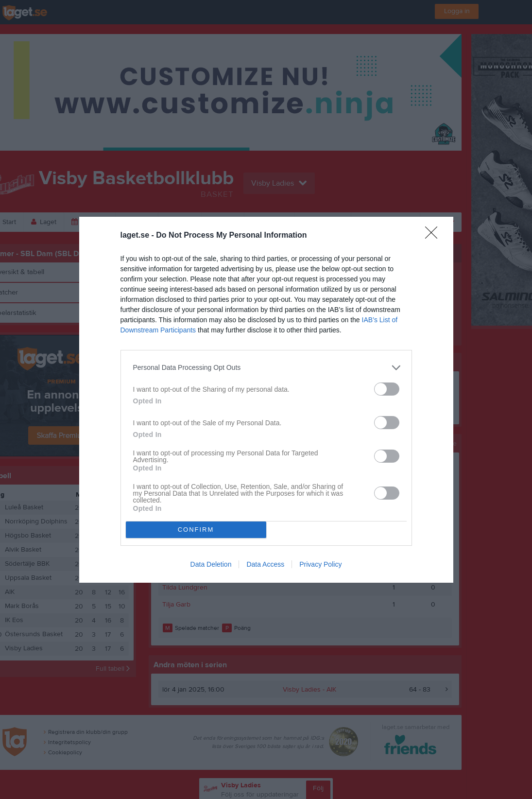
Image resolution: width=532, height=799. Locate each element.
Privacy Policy (320, 564)
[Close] (434, 236)
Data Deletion (211, 564)
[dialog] (266, 400)
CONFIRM (196, 530)
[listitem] (266, 368)
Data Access (265, 564)
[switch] (387, 389)
